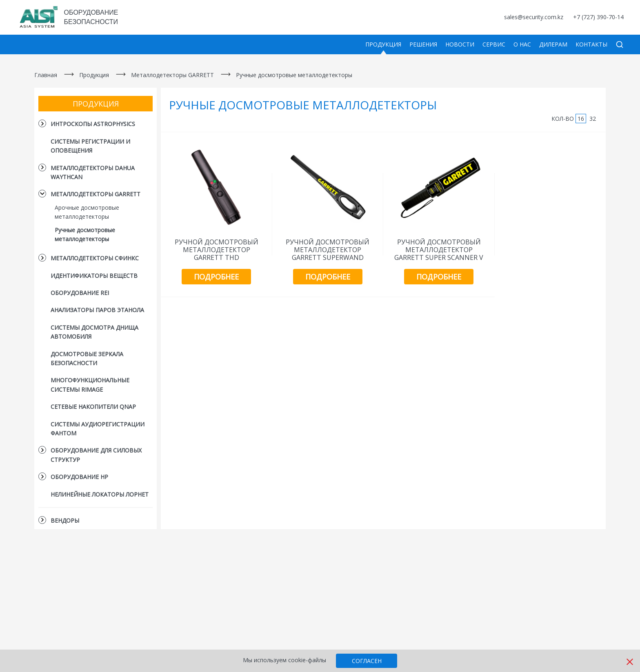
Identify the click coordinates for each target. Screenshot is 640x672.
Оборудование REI (80, 293)
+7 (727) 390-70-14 (598, 17)
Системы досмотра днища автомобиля (94, 332)
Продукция (383, 44)
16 (581, 119)
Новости (460, 44)
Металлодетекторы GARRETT (172, 75)
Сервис (494, 44)
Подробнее (216, 277)
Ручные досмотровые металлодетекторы (294, 75)
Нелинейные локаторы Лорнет (100, 494)
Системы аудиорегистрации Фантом (98, 429)
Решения (423, 44)
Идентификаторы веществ (94, 276)
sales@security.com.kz (534, 17)
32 (593, 119)
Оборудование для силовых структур (96, 455)
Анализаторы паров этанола (97, 310)
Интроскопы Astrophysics (93, 124)
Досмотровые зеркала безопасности (87, 358)
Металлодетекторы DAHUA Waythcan (93, 172)
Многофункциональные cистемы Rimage (90, 385)
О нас (522, 44)
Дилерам (553, 44)
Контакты (591, 44)
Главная (46, 75)
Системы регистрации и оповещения (90, 146)
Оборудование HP (79, 477)
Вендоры (65, 520)
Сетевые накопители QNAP (93, 407)
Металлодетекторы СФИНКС (95, 258)
